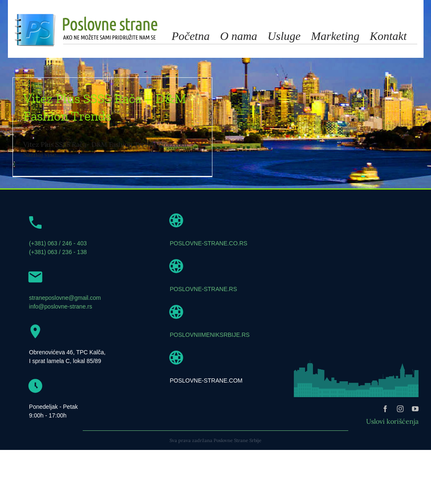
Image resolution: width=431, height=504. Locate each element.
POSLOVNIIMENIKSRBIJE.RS (210, 351)
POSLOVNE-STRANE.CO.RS (209, 259)
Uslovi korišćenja (392, 437)
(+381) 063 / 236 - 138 (58, 268)
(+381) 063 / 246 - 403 (58, 259)
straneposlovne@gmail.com (65, 314)
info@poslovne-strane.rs (61, 323)
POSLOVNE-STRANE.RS (204, 305)
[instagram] (400, 425)
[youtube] (415, 425)
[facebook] (385, 425)
